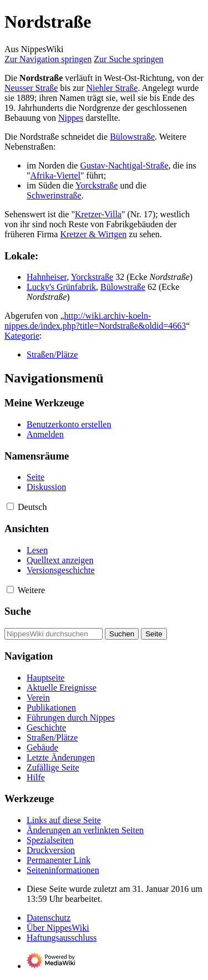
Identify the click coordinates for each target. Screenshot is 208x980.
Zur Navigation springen (48, 59)
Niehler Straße (112, 88)
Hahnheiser (47, 277)
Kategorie (22, 336)
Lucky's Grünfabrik (61, 287)
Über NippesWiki (58, 928)
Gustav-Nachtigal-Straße (124, 165)
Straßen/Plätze (52, 354)
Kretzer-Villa (98, 214)
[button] (10, 506)
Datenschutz (49, 918)
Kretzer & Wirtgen (93, 234)
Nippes (71, 118)
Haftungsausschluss (62, 938)
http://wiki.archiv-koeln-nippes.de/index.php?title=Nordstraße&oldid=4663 (95, 321)
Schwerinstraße (54, 195)
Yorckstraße (97, 185)
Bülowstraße (132, 137)
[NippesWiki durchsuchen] (54, 634)
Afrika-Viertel (56, 175)
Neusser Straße (31, 88)
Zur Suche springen (128, 59)
